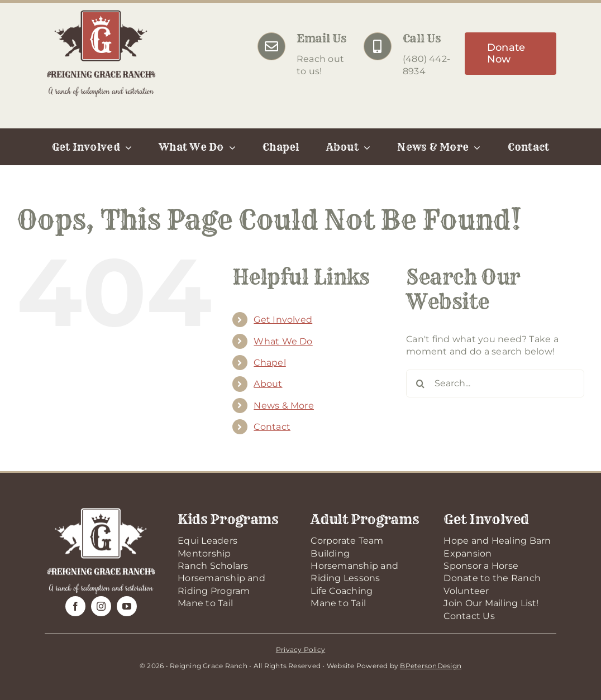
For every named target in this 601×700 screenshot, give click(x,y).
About (268, 384)
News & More (284, 406)
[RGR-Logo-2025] (101, 13)
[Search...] (495, 383)
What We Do (283, 341)
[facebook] (75, 606)
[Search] (420, 383)
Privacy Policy (300, 649)
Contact (272, 427)
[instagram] (101, 606)
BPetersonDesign (431, 666)
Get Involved (283, 320)
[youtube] (127, 606)
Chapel (270, 363)
